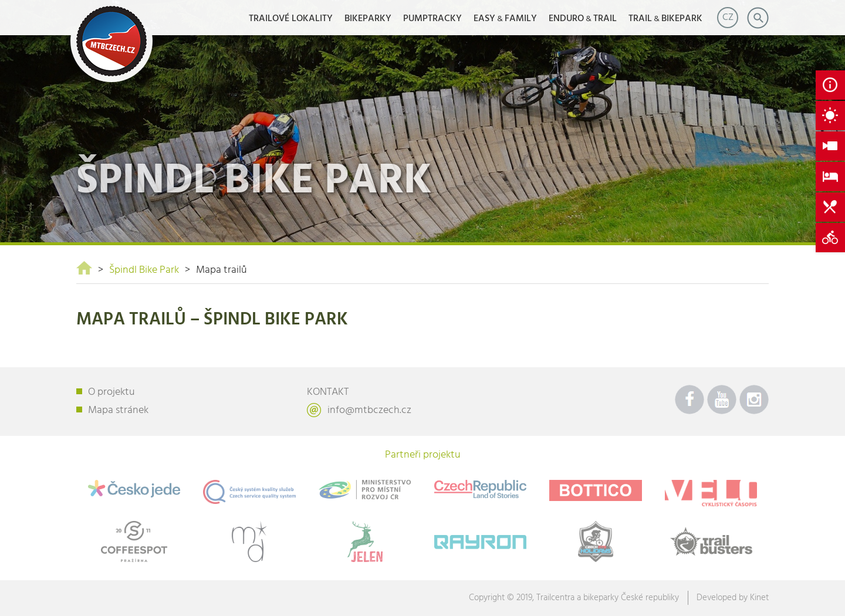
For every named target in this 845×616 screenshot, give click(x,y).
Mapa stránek (118, 410)
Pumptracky (432, 19)
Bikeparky (368, 19)
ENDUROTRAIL (583, 19)
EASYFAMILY (505, 19)
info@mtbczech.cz (369, 410)
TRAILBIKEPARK (665, 19)
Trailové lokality (291, 19)
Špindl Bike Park (144, 270)
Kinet (759, 598)
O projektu (111, 392)
